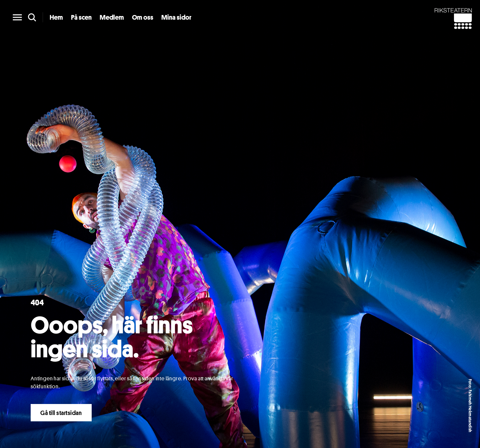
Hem (56, 17)
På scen (81, 17)
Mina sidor (176, 17)
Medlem (112, 17)
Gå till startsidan (61, 413)
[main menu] (17, 17)
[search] (32, 17)
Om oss (143, 17)
